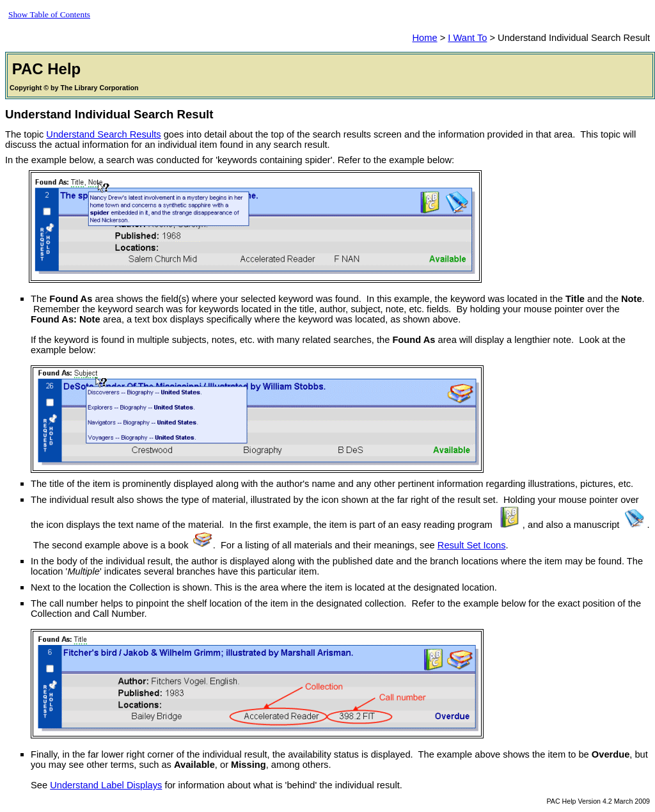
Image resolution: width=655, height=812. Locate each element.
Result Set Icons (472, 545)
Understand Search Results (103, 134)
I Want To (467, 38)
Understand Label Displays (106, 785)
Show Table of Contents (49, 14)
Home (424, 38)
